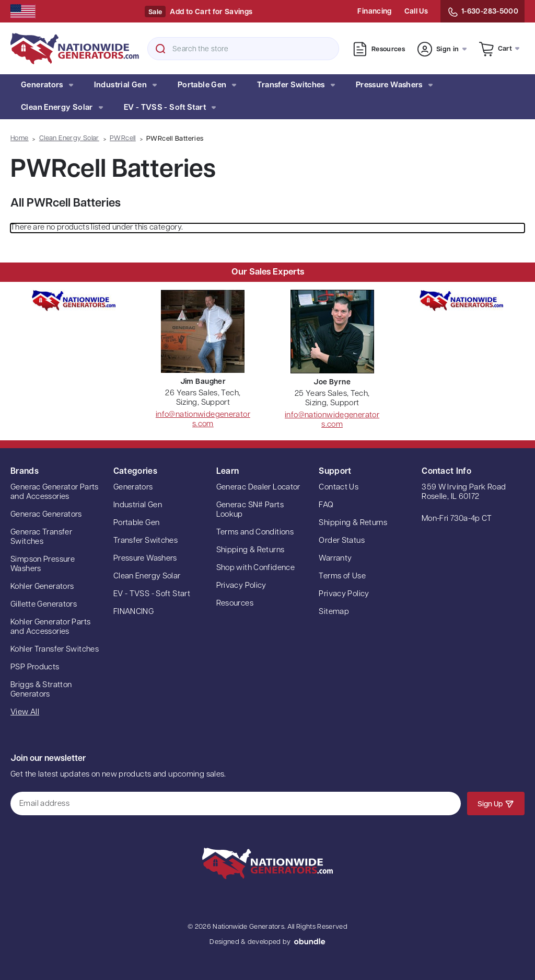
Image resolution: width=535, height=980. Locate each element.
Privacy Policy (241, 586)
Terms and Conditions (255, 533)
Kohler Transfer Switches (55, 650)
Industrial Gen (125, 86)
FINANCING (133, 612)
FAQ (326, 505)
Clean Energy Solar (62, 108)
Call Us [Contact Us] (416, 12)
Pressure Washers (394, 86)
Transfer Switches (296, 86)
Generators (47, 86)
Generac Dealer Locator (258, 488)
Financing (374, 12)
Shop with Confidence (256, 568)
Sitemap (334, 612)
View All (25, 713)
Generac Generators (46, 515)
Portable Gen (207, 86)
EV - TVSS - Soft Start (170, 108)
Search (160, 49)
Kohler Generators (42, 587)
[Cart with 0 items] (499, 48)
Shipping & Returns (251, 550)
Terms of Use (342, 577)
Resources (379, 49)
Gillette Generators (44, 605)
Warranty (335, 559)
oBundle (310, 941)
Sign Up (496, 804)
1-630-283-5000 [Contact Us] (482, 12)
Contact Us (339, 488)
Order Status (342, 541)
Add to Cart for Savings (211, 12)
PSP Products (35, 668)
